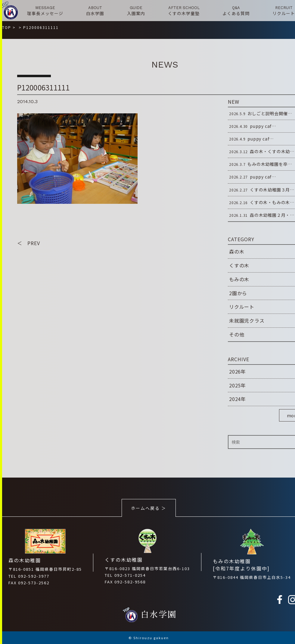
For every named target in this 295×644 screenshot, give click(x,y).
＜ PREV (29, 243)
